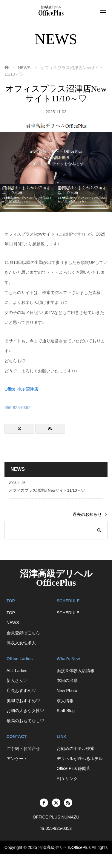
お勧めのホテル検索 (76, 748)
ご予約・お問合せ (23, 748)
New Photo (67, 691)
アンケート (17, 759)
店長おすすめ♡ (21, 691)
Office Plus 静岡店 (74, 768)
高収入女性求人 (21, 643)
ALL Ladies (17, 671)
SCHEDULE (68, 613)
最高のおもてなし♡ (25, 721)
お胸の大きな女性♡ (25, 711)
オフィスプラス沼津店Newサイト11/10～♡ (47, 490)
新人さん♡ (17, 680)
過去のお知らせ (87, 514)
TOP (11, 613)
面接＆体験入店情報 (76, 671)
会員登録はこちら (23, 633)
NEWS (13, 623)
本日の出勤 (67, 680)
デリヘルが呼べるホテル (80, 759)
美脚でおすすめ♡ (23, 701)
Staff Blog (66, 711)
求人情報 (65, 701)
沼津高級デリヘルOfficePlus (56, 578)
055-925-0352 (17, 408)
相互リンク (67, 779)
